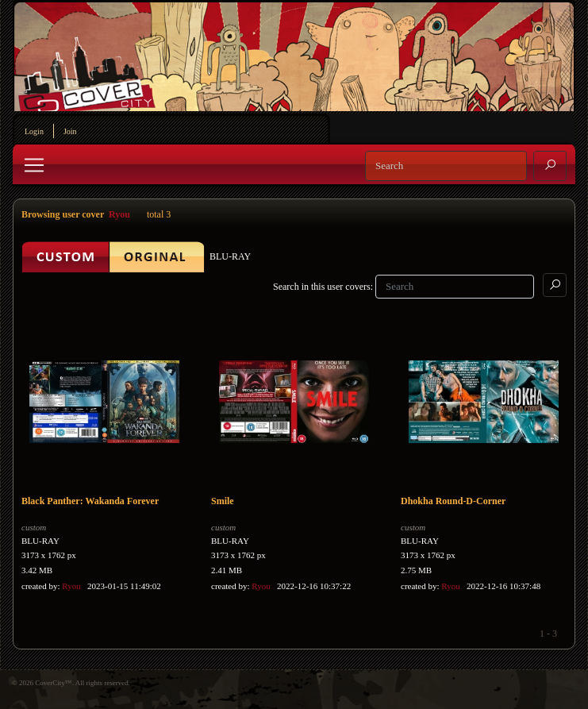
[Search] (446, 166)
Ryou (119, 214)
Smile (223, 501)
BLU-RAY (40, 541)
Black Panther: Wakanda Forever (90, 501)
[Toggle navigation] (34, 165)
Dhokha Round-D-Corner (453, 501)
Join (70, 131)
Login (34, 131)
